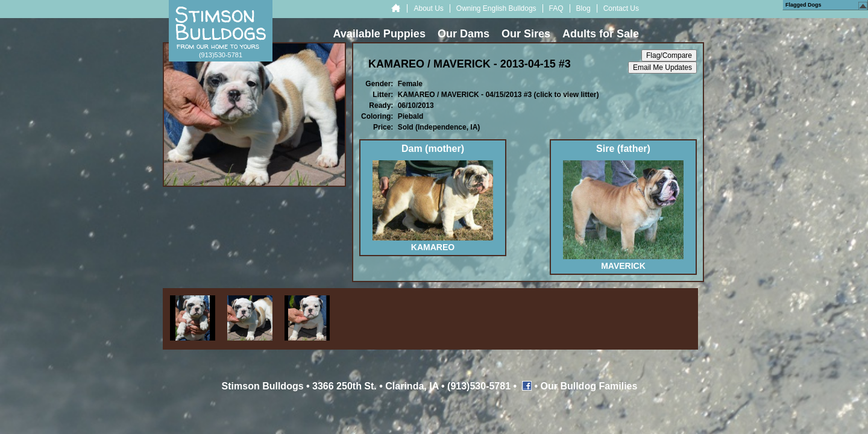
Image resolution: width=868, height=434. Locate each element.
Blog (583, 8)
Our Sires (526, 34)
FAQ (556, 8)
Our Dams (464, 34)
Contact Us (621, 8)
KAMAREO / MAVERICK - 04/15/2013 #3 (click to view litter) (498, 95)
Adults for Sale (601, 34)
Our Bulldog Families (589, 386)
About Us (428, 8)
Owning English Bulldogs (496, 8)
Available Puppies (379, 34)
